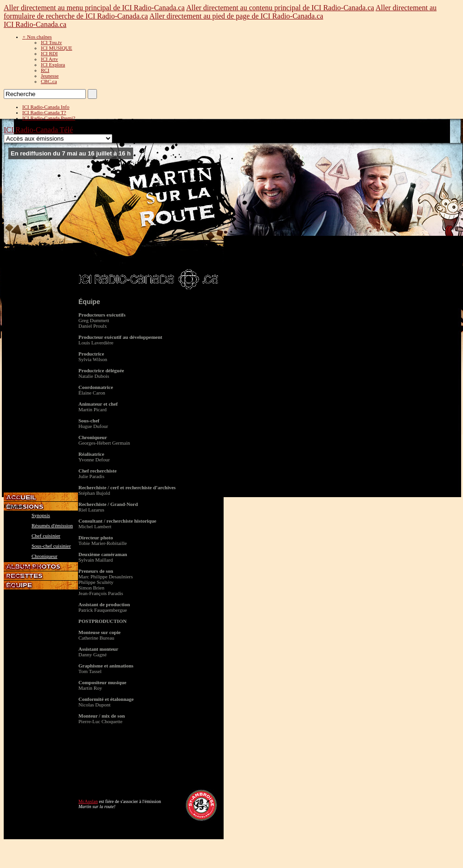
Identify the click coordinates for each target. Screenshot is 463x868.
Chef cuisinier (46, 536)
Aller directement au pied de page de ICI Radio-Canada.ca (236, 16)
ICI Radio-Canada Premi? (49, 118)
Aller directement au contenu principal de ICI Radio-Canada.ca (280, 8)
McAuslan (88, 801)
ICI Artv (49, 59)
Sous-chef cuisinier (51, 546)
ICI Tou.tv (51, 42)
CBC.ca (49, 81)
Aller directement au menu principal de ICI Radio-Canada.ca (94, 8)
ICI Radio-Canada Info (46, 107)
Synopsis (41, 515)
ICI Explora (53, 65)
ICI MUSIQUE (57, 48)
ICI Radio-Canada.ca (35, 24)
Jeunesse (50, 76)
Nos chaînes (37, 37)
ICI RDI (49, 53)
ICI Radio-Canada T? (44, 112)
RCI (45, 70)
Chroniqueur (45, 556)
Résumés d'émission (52, 525)
